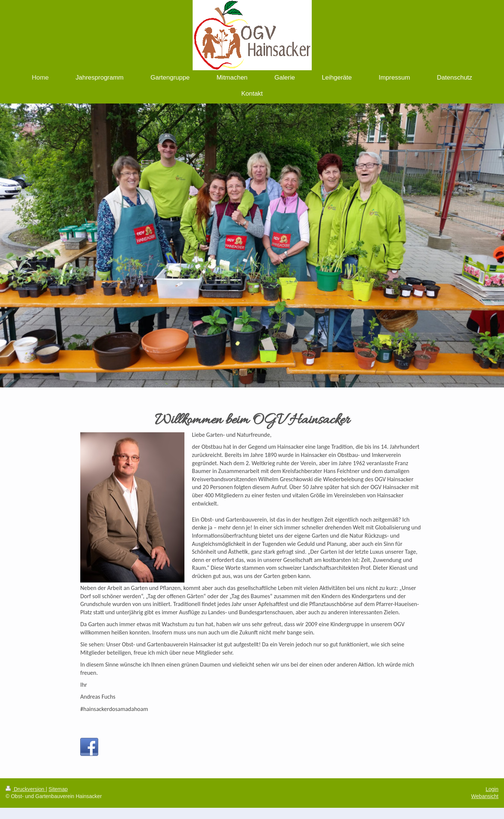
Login (492, 789)
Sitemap (58, 789)
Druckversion (26, 789)
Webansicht (485, 796)
